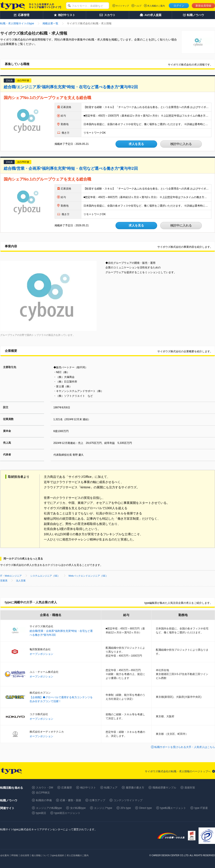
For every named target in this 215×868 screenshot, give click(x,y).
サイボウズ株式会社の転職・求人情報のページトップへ (178, 771)
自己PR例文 (43, 793)
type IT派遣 (201, 808)
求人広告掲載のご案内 (78, 855)
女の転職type (78, 808)
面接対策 (190, 788)
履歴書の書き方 (135, 788)
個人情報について (40, 855)
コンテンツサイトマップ (128, 800)
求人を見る (136, 144)
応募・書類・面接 (71, 800)
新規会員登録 (203, 6)
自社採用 (25, 855)
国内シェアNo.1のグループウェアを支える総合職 (47, 98)
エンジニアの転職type (49, 808)
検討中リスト (88, 788)
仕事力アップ (97, 800)
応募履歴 (67, 788)
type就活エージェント (67, 813)
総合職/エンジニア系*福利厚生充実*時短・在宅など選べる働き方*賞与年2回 (71, 87)
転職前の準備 (44, 800)
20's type (126, 808)
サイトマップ (122, 6)
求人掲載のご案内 (156, 6)
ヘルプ (138, 6)
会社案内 (5, 855)
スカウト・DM (45, 788)
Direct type (145, 808)
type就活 (41, 813)
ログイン (179, 6)
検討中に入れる (181, 144)
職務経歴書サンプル (164, 788)
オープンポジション (41, 654)
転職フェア (111, 788)
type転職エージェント (173, 808)
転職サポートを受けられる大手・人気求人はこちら (185, 747)
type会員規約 (58, 855)
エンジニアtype (103, 808)
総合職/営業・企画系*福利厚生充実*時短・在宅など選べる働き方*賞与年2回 (71, 168)
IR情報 (15, 855)
